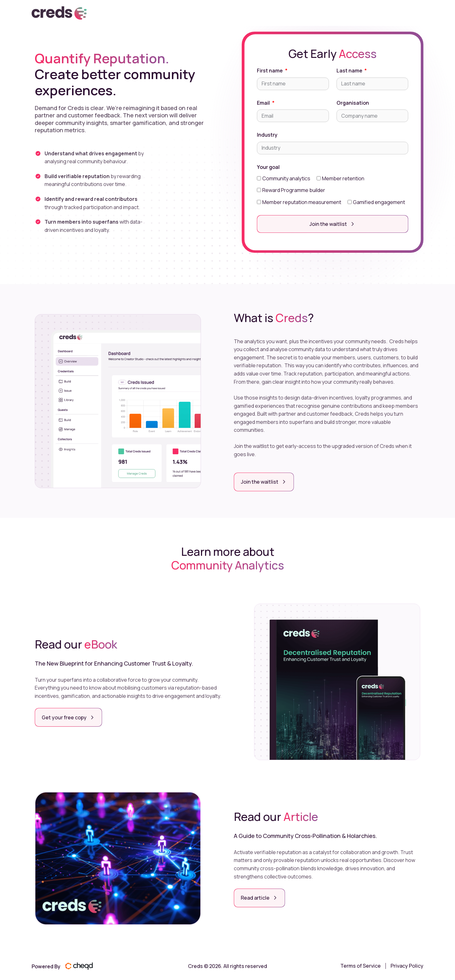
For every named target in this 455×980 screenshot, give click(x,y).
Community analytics (286, 178)
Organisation (353, 103)
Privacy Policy (407, 965)
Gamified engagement (379, 202)
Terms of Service (361, 965)
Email (264, 103)
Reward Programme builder (294, 190)
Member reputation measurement (302, 202)
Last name (350, 71)
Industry (267, 135)
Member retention (343, 178)
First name (270, 71)
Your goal (268, 167)
